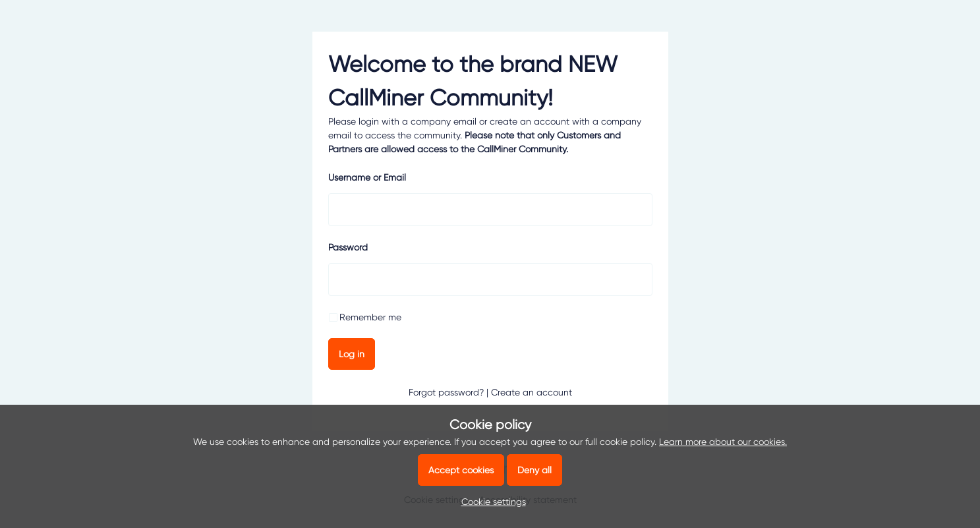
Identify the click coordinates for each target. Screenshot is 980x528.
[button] (490, 502)
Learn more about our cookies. (723, 442)
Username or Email (367, 177)
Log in (352, 354)
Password (348, 247)
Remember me (370, 317)
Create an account (532, 392)
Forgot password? (446, 392)
